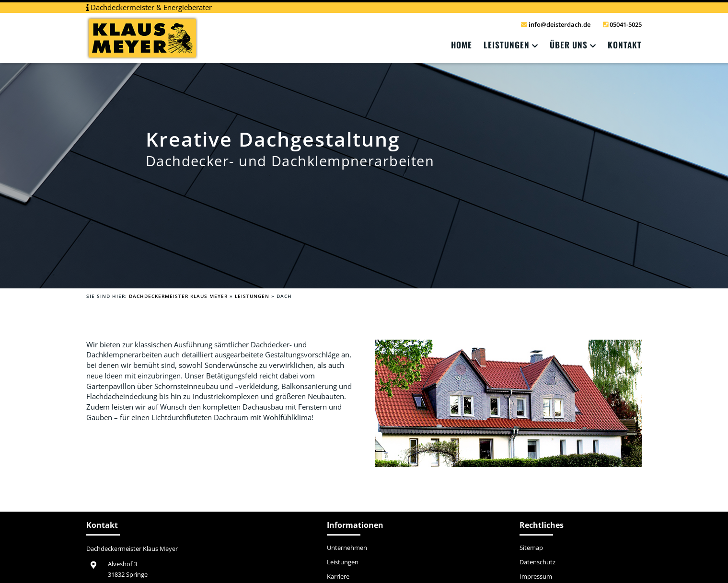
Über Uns (569, 45)
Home (462, 45)
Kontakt (625, 45)
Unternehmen (347, 548)
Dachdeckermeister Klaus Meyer (178, 296)
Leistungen (507, 45)
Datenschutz (537, 562)
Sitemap (531, 548)
